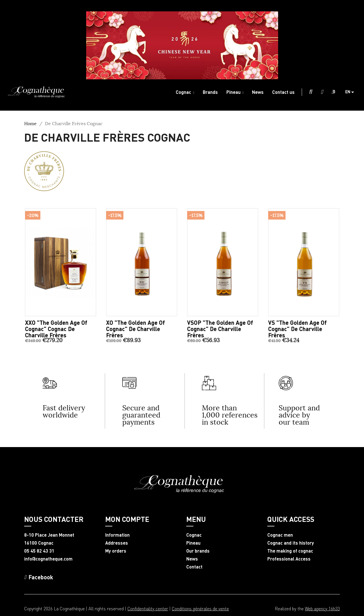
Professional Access (289, 559)
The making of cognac (290, 551)
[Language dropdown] (352, 92)
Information (117, 535)
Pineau (193, 543)
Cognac (194, 535)
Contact (194, 567)
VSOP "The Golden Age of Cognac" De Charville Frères (220, 329)
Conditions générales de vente (200, 608)
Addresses (117, 543)
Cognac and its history (291, 543)
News (192, 559)
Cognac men (280, 535)
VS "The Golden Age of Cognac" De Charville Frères (297, 329)
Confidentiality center (148, 608)
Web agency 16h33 (322, 608)
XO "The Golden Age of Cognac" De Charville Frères (136, 329)
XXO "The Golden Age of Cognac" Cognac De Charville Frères (56, 329)
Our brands (198, 551)
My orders (116, 551)
